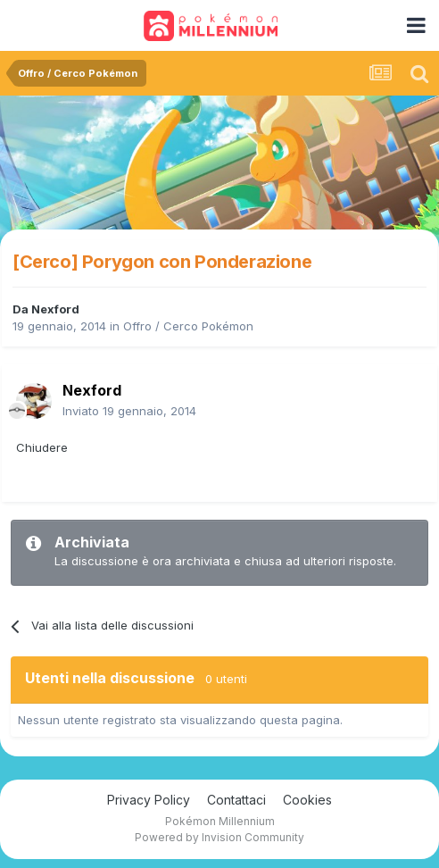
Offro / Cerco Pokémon (188, 326)
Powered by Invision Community (219, 837)
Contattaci (236, 800)
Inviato (129, 411)
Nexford (55, 309)
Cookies (307, 800)
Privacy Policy (149, 800)
